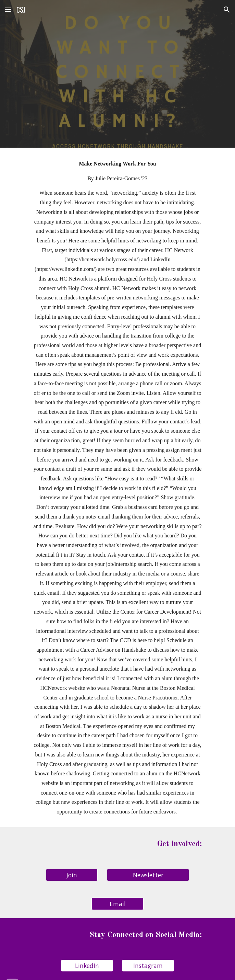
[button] (8, 9)
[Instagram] (148, 966)
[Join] (72, 875)
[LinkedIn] (87, 966)
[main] (117, 487)
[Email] (117, 904)
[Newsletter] (148, 875)
